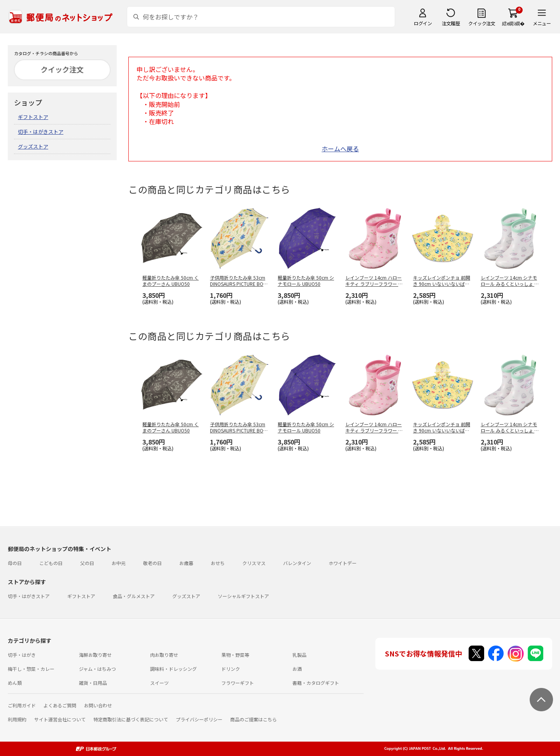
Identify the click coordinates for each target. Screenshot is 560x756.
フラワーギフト (238, 683)
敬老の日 (152, 563)
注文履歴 (451, 23)
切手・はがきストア (41, 132)
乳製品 (299, 655)
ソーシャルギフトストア (243, 596)
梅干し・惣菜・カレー (31, 669)
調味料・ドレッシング (173, 669)
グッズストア (33, 146)
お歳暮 (186, 563)
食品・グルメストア (134, 596)
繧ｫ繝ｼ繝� (513, 23)
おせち (218, 563)
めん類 (15, 683)
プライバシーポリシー (199, 719)
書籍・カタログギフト (316, 683)
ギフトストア (33, 117)
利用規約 (17, 719)
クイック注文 (482, 23)
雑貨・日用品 (93, 683)
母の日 (15, 563)
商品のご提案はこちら (254, 719)
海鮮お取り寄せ (95, 655)
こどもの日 (51, 563)
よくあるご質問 (60, 705)
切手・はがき (22, 655)
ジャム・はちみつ (97, 669)
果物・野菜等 (235, 655)
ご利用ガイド (22, 705)
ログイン (423, 23)
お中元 (119, 563)
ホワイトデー (343, 563)
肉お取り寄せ (164, 655)
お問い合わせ (98, 705)
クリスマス (254, 563)
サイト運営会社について (60, 719)
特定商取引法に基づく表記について (131, 719)
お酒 (297, 669)
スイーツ (159, 683)
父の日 (87, 563)
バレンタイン (297, 563)
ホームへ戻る (340, 149)
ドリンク (231, 669)
